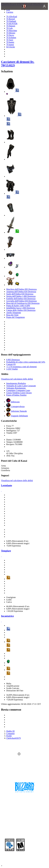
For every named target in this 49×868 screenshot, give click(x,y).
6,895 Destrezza (13, 360)
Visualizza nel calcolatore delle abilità (17, 379)
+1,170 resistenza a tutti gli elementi (21, 367)
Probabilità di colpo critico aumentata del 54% (26, 362)
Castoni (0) (11, 364)
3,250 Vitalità (12, 369)
